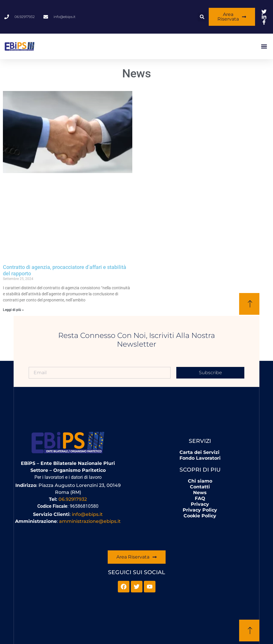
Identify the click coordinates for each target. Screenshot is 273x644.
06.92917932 (73, 499)
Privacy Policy (200, 510)
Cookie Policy (200, 516)
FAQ (200, 498)
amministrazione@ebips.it (90, 521)
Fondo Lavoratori (200, 458)
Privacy (200, 504)
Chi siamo (200, 481)
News (200, 493)
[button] (202, 17)
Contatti (200, 487)
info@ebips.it (87, 514)
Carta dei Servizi (199, 452)
